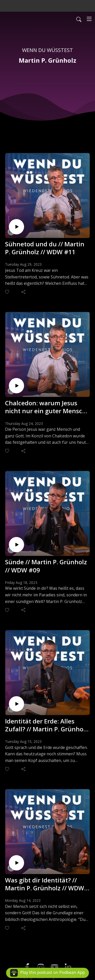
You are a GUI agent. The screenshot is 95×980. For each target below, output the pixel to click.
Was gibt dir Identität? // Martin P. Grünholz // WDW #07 (45, 884)
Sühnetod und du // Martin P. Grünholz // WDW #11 (45, 248)
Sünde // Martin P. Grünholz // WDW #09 (46, 566)
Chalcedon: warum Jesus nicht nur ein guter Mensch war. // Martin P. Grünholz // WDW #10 (46, 407)
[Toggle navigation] (89, 19)
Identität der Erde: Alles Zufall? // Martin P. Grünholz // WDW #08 (47, 725)
